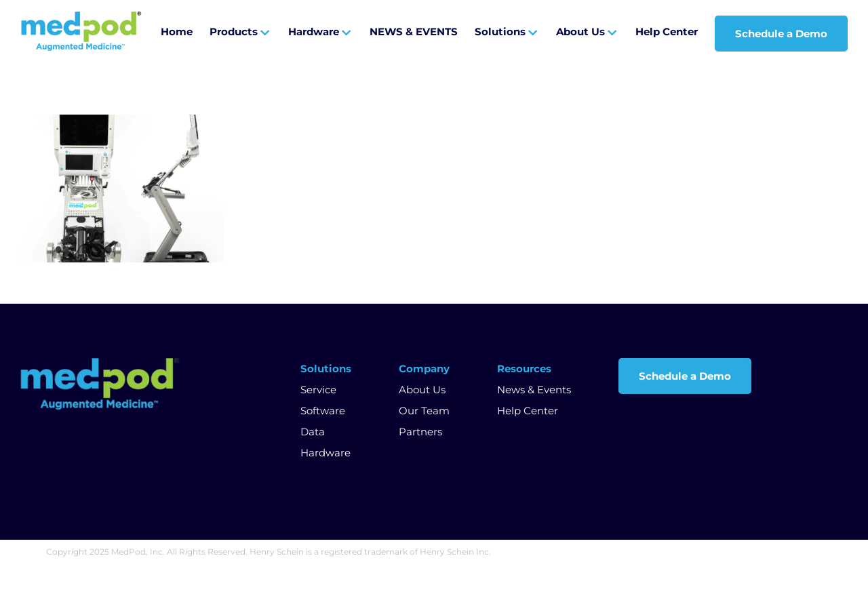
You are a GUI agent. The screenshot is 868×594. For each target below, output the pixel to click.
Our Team (424, 411)
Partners (420, 432)
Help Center (528, 411)
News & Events (534, 390)
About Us (422, 390)
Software (323, 411)
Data (313, 432)
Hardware (325, 453)
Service (318, 390)
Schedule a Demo (685, 376)
